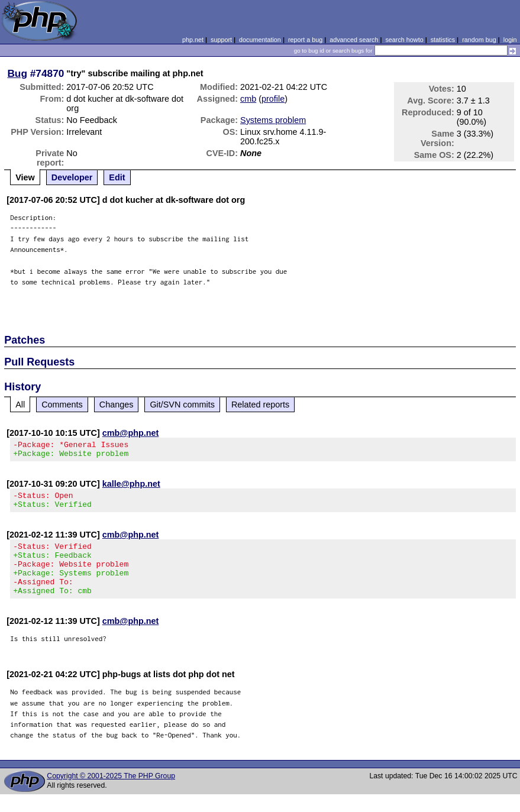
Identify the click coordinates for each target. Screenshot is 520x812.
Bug (17, 73)
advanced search (354, 40)
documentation (260, 40)
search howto (404, 40)
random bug (479, 40)
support (221, 40)
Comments (62, 405)
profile (273, 99)
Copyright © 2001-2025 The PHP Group (111, 794)
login (510, 40)
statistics (443, 40)
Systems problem (273, 120)
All (20, 405)
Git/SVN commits (182, 405)
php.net (193, 40)
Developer (72, 177)
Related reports (260, 405)
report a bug (305, 40)
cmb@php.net (131, 433)
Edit (117, 177)
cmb (248, 99)
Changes (117, 405)
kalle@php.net (131, 487)
